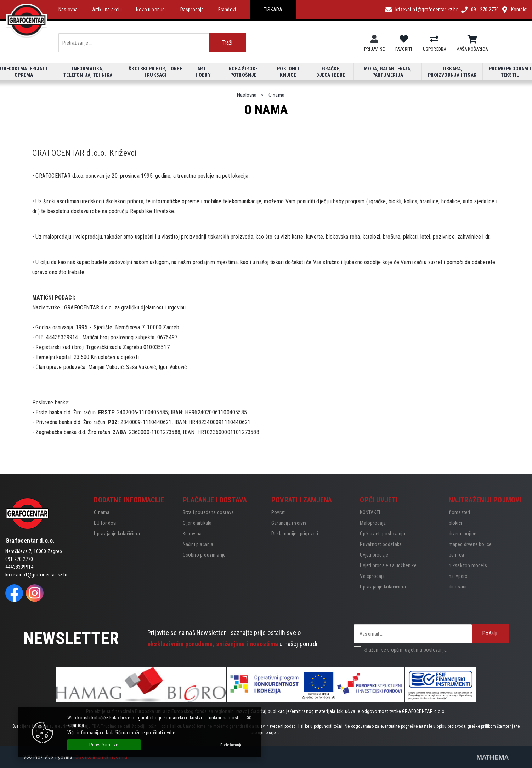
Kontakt (519, 10)
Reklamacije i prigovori (295, 534)
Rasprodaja (192, 10)
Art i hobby (203, 72)
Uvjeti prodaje (374, 555)
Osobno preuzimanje (204, 555)
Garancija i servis (289, 523)
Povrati (279, 512)
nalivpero (458, 576)
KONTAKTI (370, 512)
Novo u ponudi (151, 10)
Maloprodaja (373, 523)
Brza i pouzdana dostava (208, 512)
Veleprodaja (372, 576)
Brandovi (227, 10)
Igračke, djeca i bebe (331, 72)
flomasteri (460, 512)
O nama (102, 512)
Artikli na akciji (107, 10)
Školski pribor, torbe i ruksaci (155, 72)
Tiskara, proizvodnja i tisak (452, 72)
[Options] (231, 745)
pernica (456, 555)
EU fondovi (105, 523)
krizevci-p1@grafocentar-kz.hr (426, 10)
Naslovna (68, 10)
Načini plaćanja (198, 544)
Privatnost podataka (381, 544)
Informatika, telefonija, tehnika (88, 72)
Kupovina (192, 534)
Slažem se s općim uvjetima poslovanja (405, 650)
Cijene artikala (197, 523)
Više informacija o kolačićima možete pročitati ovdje (121, 733)
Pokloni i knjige (288, 72)
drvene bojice (463, 534)
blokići (455, 523)
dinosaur (458, 587)
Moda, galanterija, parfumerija (388, 72)
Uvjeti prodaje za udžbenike (388, 565)
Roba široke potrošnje (243, 72)
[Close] (104, 745)
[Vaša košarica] (472, 39)
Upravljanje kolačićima (117, 534)
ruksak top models (468, 565)
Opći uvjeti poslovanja (382, 534)
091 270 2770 (485, 10)
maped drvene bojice (470, 544)
